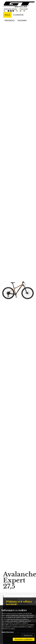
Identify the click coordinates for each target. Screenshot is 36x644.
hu (17, 11)
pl (21, 11)
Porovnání (24, 9)
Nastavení (28, 635)
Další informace (8, 632)
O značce (18, 15)
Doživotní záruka (10, 9)
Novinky (22, 20)
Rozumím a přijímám (24, 639)
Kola (7, 15)
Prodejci (10, 20)
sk (24, 11)
